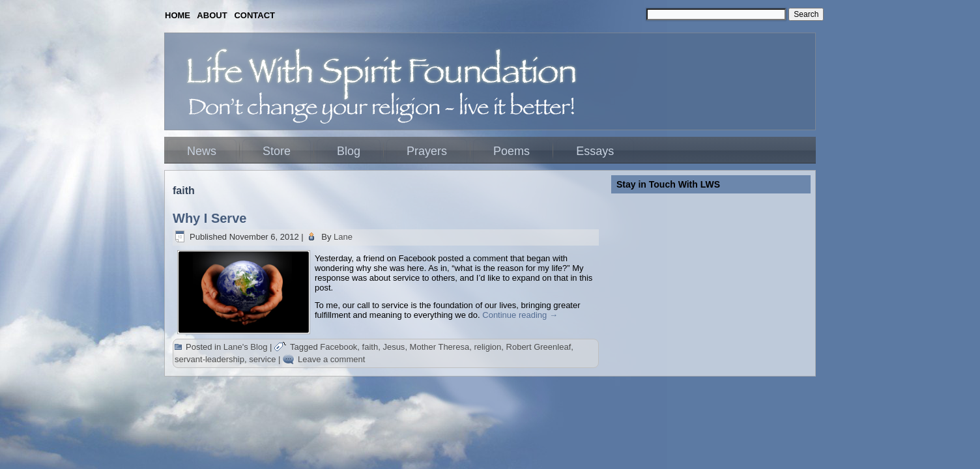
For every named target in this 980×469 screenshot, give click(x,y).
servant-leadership (209, 359)
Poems (512, 151)
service (262, 359)
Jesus (394, 347)
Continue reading (520, 315)
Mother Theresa (440, 347)
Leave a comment (331, 359)
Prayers (427, 151)
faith (370, 347)
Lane (343, 237)
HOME (178, 15)
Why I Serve (209, 218)
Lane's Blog (246, 347)
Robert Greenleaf (539, 347)
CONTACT (254, 15)
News (202, 151)
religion (487, 347)
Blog (349, 151)
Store (277, 151)
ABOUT (212, 15)
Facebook (339, 347)
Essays (595, 151)
